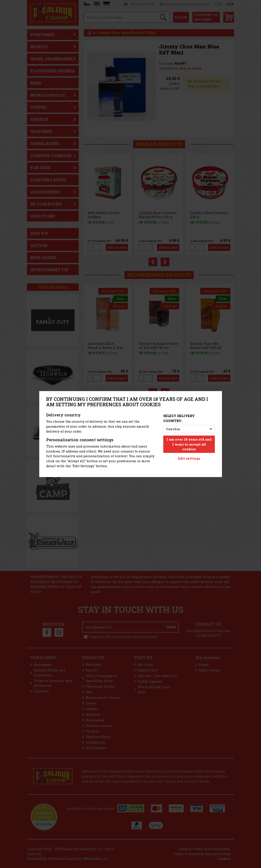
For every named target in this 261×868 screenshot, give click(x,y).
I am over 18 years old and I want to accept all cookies (189, 444)
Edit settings (189, 458)
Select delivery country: (179, 418)
